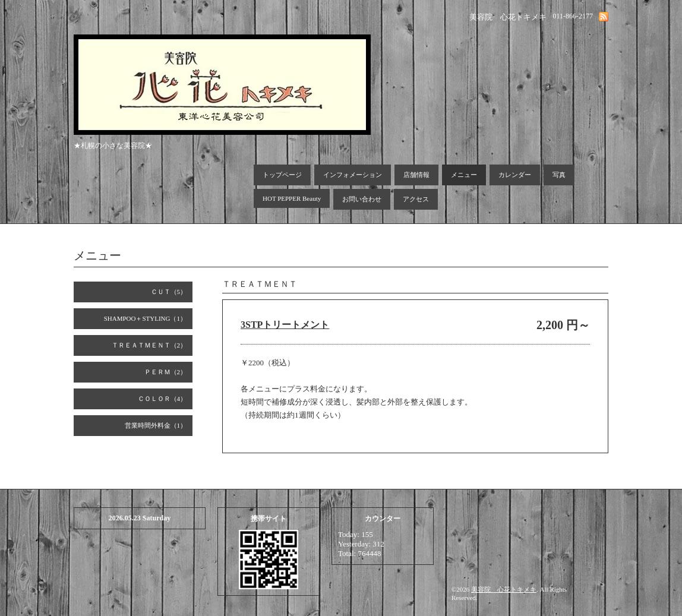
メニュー (464, 175)
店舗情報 (416, 175)
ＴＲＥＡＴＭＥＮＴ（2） (149, 345)
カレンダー (515, 175)
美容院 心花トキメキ (504, 589)
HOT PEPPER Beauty (292, 198)
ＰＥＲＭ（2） (166, 372)
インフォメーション (353, 175)
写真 (559, 175)
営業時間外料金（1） (156, 425)
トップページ (282, 175)
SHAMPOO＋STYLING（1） (145, 318)
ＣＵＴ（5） (169, 292)
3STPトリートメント (285, 325)
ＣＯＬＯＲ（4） (162, 399)
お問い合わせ (362, 199)
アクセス (416, 199)
